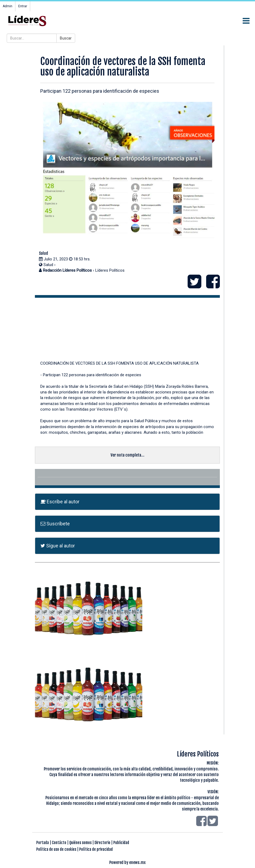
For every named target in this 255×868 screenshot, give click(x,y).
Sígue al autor (58, 546)
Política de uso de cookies (56, 849)
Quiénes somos (80, 843)
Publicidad (121, 843)
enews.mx (137, 862)
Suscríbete (55, 524)
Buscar (66, 38)
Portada (43, 843)
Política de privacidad (96, 849)
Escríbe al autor (60, 502)
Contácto (59, 843)
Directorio (102, 843)
